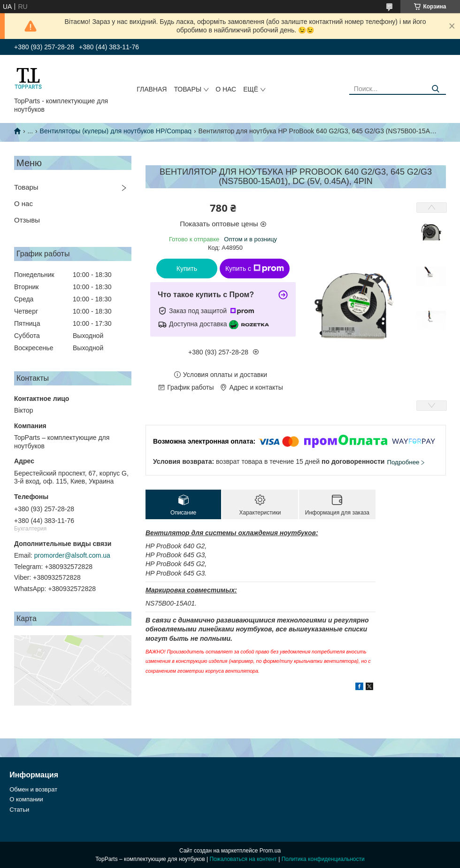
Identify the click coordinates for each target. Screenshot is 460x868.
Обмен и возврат (33, 789)
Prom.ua (270, 851)
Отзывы (27, 220)
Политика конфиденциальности (323, 859)
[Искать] (435, 89)
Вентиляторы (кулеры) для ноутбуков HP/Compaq (116, 131)
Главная (152, 89)
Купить (187, 269)
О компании (26, 799)
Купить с (255, 269)
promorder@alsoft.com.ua (72, 555)
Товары (188, 89)
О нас (226, 89)
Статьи (19, 810)
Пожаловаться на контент (243, 859)
